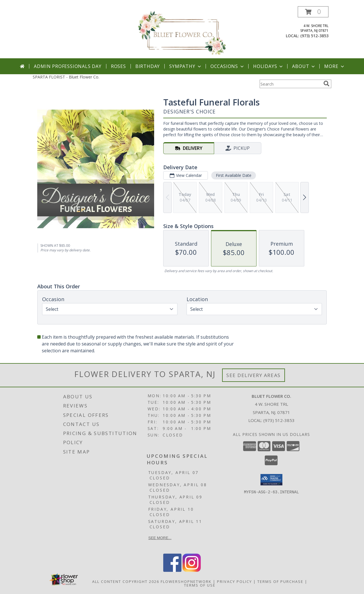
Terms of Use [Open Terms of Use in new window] (200, 585)
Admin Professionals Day (68, 66)
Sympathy (186, 66)
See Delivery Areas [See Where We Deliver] (254, 375)
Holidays (268, 66)
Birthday (148, 66)
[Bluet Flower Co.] (182, 32)
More (335, 66)
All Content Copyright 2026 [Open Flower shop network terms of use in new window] (126, 581)
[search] (326, 84)
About (304, 66)
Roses (118, 66)
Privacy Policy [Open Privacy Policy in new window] (234, 581)
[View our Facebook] (172, 570)
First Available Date (234, 175)
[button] (313, 12)
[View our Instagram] (192, 570)
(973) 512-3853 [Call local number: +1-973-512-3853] (314, 36)
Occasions (228, 66)
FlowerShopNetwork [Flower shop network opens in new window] (186, 581)
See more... (160, 538)
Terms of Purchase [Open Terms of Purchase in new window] (280, 581)
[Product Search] (290, 84)
